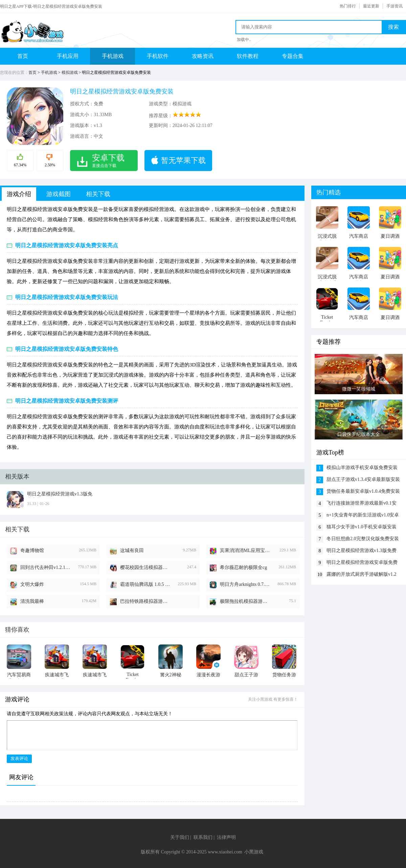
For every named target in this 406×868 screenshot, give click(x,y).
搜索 (393, 27)
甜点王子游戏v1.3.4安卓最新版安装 (363, 479)
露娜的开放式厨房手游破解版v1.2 (362, 574)
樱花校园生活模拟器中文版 (145, 567)
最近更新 (371, 6)
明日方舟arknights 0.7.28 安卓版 (245, 584)
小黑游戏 (254, 852)
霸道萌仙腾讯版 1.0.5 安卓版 (145, 584)
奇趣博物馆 (32, 551)
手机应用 (68, 56)
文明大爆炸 (32, 584)
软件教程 (248, 56)
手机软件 (158, 56)
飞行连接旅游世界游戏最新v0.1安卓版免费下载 (362, 504)
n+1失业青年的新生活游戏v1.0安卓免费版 (363, 516)
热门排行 (348, 6)
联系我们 (203, 837)
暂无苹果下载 (183, 160)
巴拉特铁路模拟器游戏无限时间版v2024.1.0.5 (145, 601)
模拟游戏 (70, 72)
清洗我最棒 (32, 601)
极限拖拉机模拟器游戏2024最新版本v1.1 (245, 601)
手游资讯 (394, 6)
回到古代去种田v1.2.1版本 (46, 567)
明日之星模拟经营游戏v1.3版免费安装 (362, 551)
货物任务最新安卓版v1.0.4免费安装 (363, 491)
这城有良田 (132, 551)
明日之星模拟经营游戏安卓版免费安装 (362, 563)
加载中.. (244, 40)
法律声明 (226, 837)
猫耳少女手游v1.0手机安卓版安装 (362, 527)
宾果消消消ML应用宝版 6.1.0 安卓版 (245, 551)
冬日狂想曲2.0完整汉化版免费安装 (363, 539)
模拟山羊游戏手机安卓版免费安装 (362, 468)
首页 (23, 56)
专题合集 (293, 56)
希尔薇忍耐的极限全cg (243, 567)
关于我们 (180, 837)
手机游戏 (113, 56)
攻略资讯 (203, 56)
